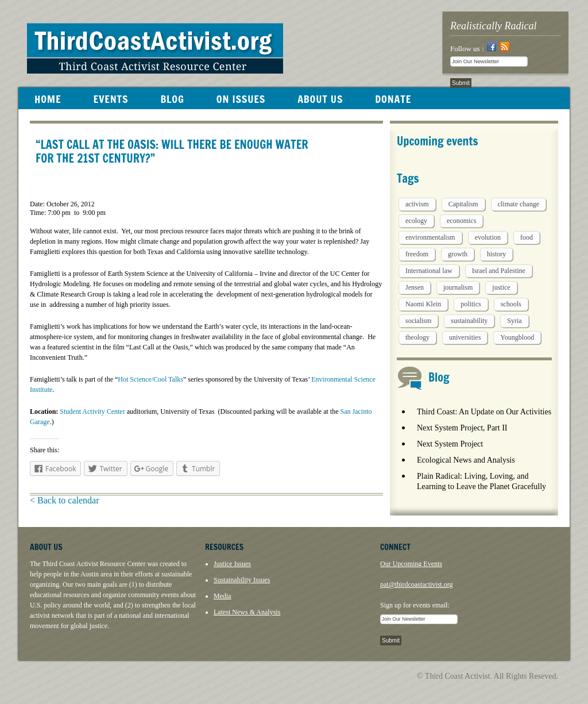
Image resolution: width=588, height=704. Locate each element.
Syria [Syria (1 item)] (514, 321)
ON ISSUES (241, 99)
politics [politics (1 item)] (471, 304)
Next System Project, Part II (462, 428)
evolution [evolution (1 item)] (488, 237)
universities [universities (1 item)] (465, 337)
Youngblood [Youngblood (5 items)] (517, 337)
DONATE (393, 99)
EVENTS (111, 99)
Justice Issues (232, 564)
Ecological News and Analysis (466, 460)
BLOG (172, 99)
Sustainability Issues (242, 580)
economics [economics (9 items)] (461, 221)
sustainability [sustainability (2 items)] (469, 321)
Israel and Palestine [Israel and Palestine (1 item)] (499, 271)
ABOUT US (320, 99)
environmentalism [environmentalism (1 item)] (430, 237)
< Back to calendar (65, 500)
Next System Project (450, 444)
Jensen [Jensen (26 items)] (415, 287)
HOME (48, 99)
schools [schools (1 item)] (511, 304)
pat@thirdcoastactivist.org (416, 584)
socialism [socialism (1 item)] (418, 321)
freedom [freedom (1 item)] (417, 254)
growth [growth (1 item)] (458, 254)
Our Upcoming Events (411, 564)
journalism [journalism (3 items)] (458, 287)
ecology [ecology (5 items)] (416, 221)
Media (223, 596)
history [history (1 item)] (496, 254)
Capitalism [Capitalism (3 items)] (463, 204)
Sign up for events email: (415, 605)
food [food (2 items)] (527, 237)
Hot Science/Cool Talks (150, 379)
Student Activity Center (92, 411)
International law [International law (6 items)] (429, 271)
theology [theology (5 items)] (417, 337)
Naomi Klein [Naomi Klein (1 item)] (423, 304)
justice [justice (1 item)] (501, 287)
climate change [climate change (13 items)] (519, 204)
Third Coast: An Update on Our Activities (484, 412)
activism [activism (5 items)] (417, 204)
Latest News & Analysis (247, 612)
